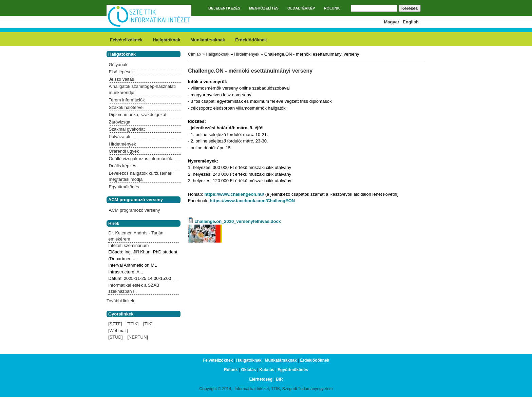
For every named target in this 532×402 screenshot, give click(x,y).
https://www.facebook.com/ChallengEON (252, 201)
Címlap (194, 54)
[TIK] (148, 324)
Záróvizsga (120, 122)
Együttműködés (124, 187)
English (411, 22)
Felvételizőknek (126, 40)
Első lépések (121, 72)
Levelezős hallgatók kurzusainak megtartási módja (141, 176)
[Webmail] (118, 331)
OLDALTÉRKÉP (301, 8)
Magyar (392, 22)
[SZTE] (115, 324)
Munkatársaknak (208, 40)
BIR (279, 379)
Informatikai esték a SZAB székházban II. (134, 288)
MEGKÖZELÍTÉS (264, 8)
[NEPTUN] (138, 337)
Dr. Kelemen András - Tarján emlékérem (136, 236)
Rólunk (231, 370)
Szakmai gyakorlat (127, 129)
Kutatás (267, 370)
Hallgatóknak (166, 40)
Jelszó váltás (121, 79)
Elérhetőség (261, 379)
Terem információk (127, 100)
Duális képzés (123, 166)
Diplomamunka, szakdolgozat (138, 114)
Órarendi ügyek (124, 151)
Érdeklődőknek (251, 40)
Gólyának (118, 65)
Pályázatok (120, 137)
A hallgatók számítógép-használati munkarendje (142, 89)
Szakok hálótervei (126, 107)
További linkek (120, 301)
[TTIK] (132, 324)
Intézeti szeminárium (128, 245)
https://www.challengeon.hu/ (234, 194)
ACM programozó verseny (135, 210)
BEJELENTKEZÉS (224, 8)
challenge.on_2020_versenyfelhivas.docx (238, 221)
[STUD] (116, 337)
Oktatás (248, 370)
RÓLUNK (332, 8)
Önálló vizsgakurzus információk (140, 159)
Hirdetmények (247, 54)
